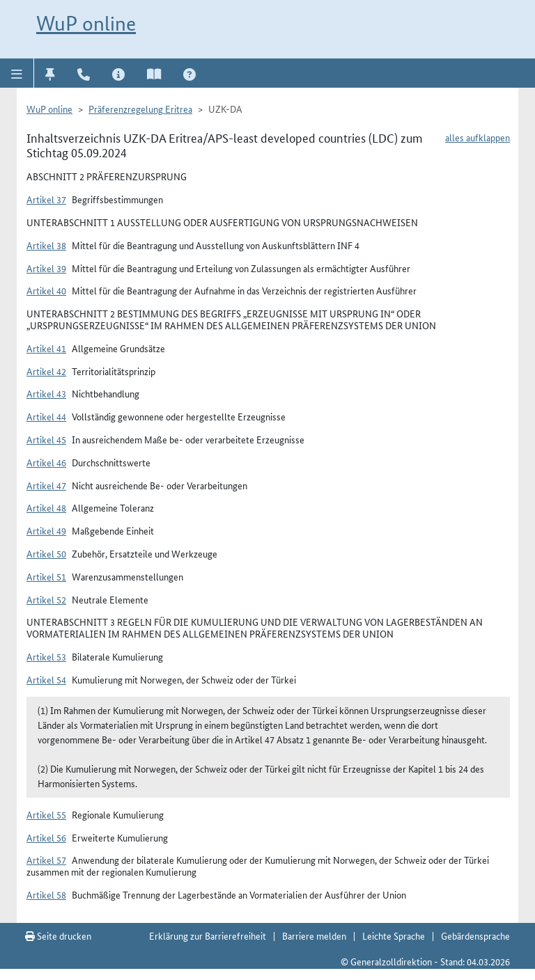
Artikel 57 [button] (46, 860)
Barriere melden (314, 935)
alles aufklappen (478, 137)
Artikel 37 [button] (46, 199)
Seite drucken (58, 935)
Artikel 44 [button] (46, 416)
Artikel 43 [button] (46, 393)
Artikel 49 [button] (46, 530)
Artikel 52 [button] (46, 599)
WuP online (86, 23)
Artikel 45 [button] (46, 439)
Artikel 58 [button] (46, 894)
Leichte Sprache (394, 935)
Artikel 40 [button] (46, 290)
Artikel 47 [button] (46, 485)
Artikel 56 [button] (46, 837)
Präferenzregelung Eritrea (140, 109)
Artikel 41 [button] (46, 348)
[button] (17, 73)
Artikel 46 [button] (46, 462)
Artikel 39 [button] (46, 268)
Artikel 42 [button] (46, 371)
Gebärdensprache (475, 935)
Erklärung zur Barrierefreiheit (208, 935)
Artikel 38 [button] (46, 245)
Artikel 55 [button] (46, 814)
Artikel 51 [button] (46, 576)
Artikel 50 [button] (46, 553)
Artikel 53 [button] (46, 656)
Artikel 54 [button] (46, 679)
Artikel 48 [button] (46, 507)
